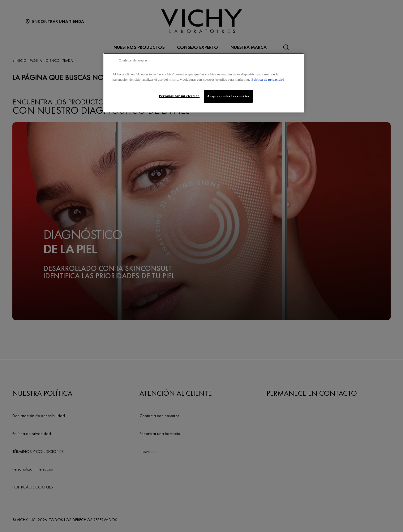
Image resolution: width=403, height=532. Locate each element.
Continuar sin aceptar (133, 60)
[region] (204, 83)
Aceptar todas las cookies (228, 96)
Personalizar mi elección (179, 96)
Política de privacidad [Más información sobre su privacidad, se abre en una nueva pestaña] (268, 79)
